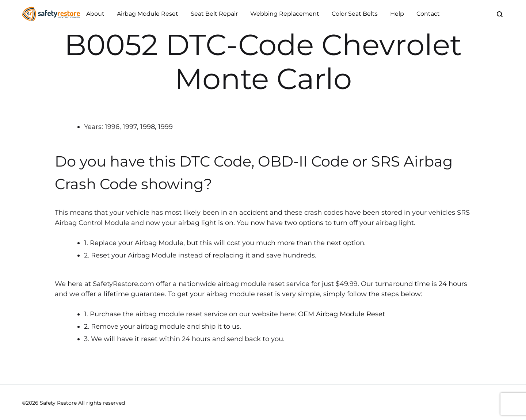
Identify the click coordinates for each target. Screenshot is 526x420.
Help (397, 14)
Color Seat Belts (355, 14)
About (95, 14)
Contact (428, 14)
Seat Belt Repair (214, 14)
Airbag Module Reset (148, 14)
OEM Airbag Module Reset (342, 314)
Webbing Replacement (285, 14)
